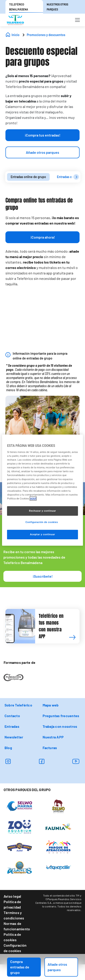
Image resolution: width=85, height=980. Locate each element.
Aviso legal (12, 896)
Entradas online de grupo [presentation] (28, 177)
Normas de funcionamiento (17, 926)
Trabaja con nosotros (60, 726)
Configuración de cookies (15, 948)
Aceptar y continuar (42, 534)
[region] (42, 490)
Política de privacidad (12, 904)
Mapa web (51, 705)
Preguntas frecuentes (61, 716)
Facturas (50, 748)
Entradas (12, 726)
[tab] (28, 177)
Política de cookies (12, 937)
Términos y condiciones (14, 915)
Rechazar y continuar (42, 511)
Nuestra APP (53, 737)
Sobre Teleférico (18, 705)
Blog (8, 748)
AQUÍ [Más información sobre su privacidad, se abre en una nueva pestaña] (33, 499)
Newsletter (14, 737)
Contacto (12, 716)
